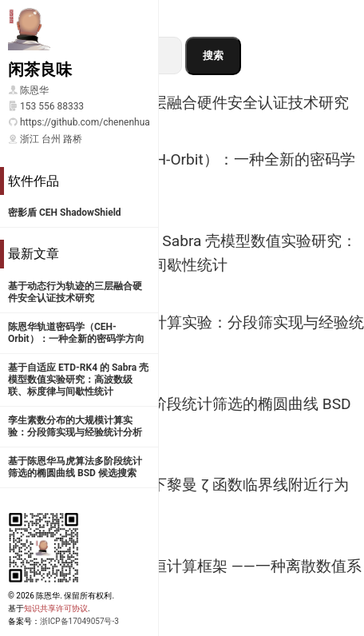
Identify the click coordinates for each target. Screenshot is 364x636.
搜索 (213, 56)
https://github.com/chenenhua (85, 122)
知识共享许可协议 (56, 608)
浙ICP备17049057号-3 (79, 621)
